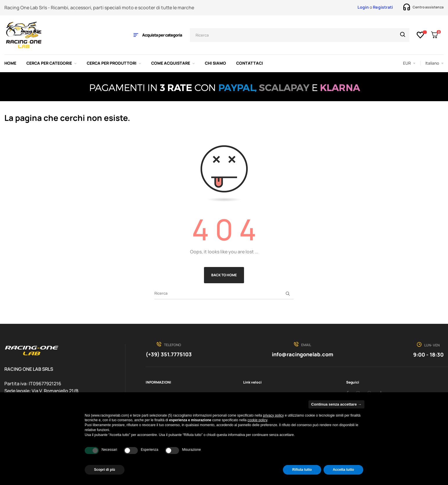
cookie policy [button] (257, 420)
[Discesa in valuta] (409, 63)
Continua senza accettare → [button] (336, 404)
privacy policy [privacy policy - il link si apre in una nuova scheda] (273, 415)
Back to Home (224, 275)
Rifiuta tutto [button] (302, 470)
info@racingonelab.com (302, 354)
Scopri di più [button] (105, 470)
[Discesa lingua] (435, 63)
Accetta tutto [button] (343, 470)
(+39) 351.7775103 (169, 354)
